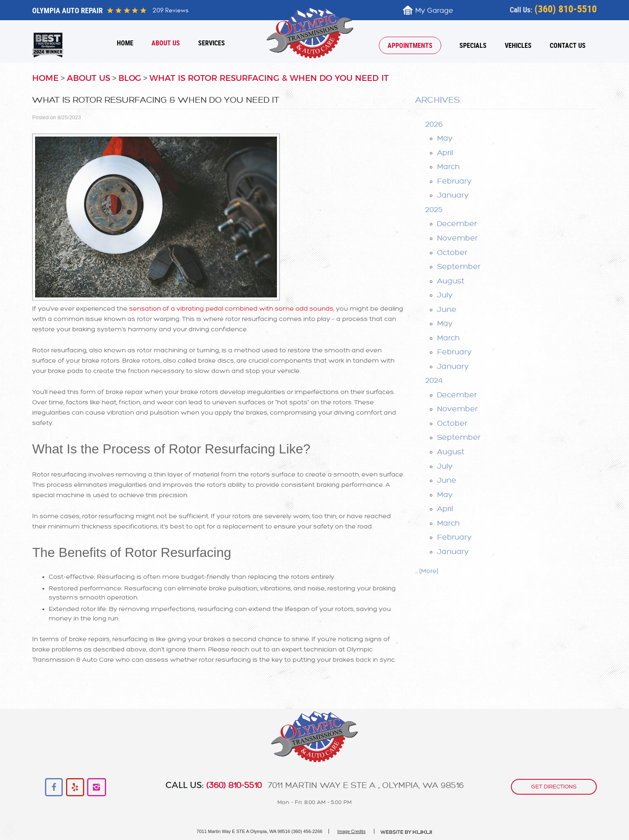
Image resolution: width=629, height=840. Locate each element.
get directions (554, 786)
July (445, 295)
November (457, 238)
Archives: (438, 100)
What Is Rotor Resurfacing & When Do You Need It (269, 78)
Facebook (54, 787)
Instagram (96, 787)
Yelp (75, 787)
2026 (434, 124)
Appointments (410, 45)
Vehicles (518, 45)
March (448, 167)
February (454, 181)
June (447, 309)
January (453, 195)
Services (212, 43)
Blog (130, 78)
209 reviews (170, 10)
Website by (407, 832)
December (457, 224)
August (451, 281)
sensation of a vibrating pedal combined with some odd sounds (231, 309)
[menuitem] (125, 43)
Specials (473, 45)
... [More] (427, 571)
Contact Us (568, 45)
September (459, 267)
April (445, 153)
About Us (166, 43)
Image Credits (351, 831)
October (452, 252)
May (445, 138)
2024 (434, 380)
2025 (434, 210)
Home (125, 43)
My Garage (434, 11)
